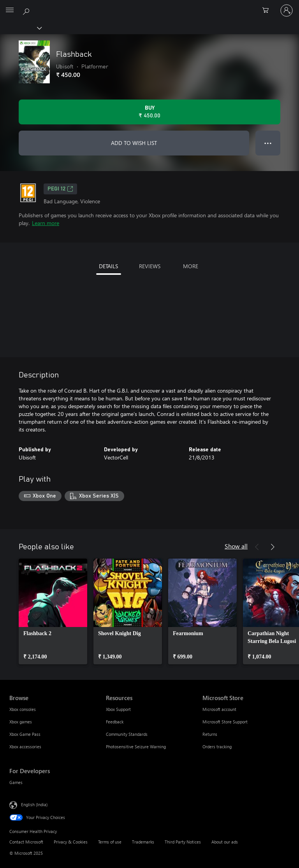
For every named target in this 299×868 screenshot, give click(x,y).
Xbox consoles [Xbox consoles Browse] (23, 709)
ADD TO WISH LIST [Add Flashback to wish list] (134, 143)
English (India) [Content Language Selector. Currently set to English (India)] (34, 804)
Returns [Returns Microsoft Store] (210, 734)
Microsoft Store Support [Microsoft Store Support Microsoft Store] (225, 722)
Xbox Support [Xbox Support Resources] (118, 709)
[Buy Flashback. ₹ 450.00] (149, 112)
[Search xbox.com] (27, 10)
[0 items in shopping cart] (268, 10)
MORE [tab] (191, 266)
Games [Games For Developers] (16, 782)
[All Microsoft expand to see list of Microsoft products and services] (10, 10)
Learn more (46, 223)
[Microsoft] (149, 6)
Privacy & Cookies (71, 842)
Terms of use (110, 842)
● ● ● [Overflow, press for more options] (268, 143)
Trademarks (143, 842)
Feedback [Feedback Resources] (115, 722)
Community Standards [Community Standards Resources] (127, 734)
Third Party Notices (183, 842)
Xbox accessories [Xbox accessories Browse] (25, 747)
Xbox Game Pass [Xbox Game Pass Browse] (25, 734)
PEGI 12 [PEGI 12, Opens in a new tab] (60, 189)
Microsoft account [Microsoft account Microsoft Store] (219, 709)
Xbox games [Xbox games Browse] (21, 722)
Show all (236, 546)
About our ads (225, 842)
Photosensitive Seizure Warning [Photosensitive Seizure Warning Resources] (136, 747)
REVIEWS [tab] (150, 266)
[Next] (273, 547)
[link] (53, 611)
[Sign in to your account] (287, 10)
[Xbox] (20, 28)
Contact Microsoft (26, 842)
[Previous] (257, 547)
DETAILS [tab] (108, 266)
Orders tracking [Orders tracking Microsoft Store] (217, 747)
